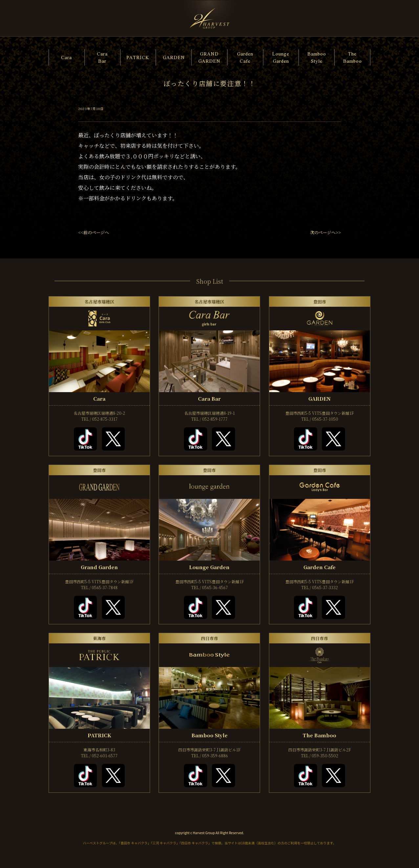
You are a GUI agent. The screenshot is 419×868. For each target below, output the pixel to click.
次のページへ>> (325, 232)
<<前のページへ (94, 232)
